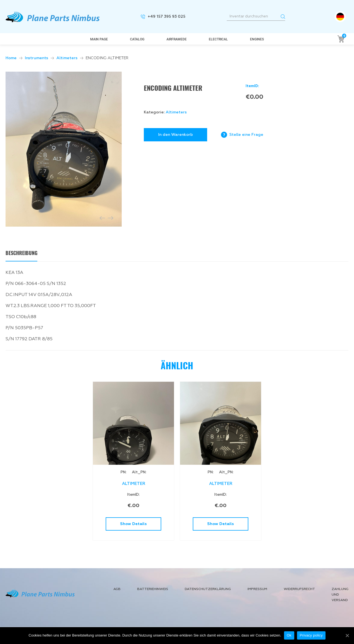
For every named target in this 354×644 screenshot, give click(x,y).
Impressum (257, 589)
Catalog (137, 39)
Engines (257, 39)
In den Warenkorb (175, 135)
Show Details (133, 524)
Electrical (218, 39)
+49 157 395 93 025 (166, 17)
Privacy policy (311, 635)
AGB (117, 589)
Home (11, 58)
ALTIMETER (134, 484)
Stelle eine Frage (246, 135)
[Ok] (347, 635)
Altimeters (67, 58)
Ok (289, 635)
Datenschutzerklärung (208, 589)
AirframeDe (177, 39)
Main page (99, 39)
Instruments (37, 58)
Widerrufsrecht (299, 589)
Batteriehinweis (153, 589)
